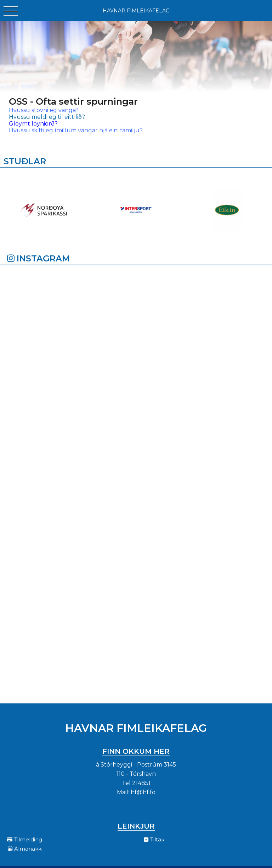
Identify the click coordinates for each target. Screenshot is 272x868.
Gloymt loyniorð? (33, 124)
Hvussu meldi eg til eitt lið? (47, 117)
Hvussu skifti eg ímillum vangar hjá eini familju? (76, 130)
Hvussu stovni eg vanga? (44, 110)
